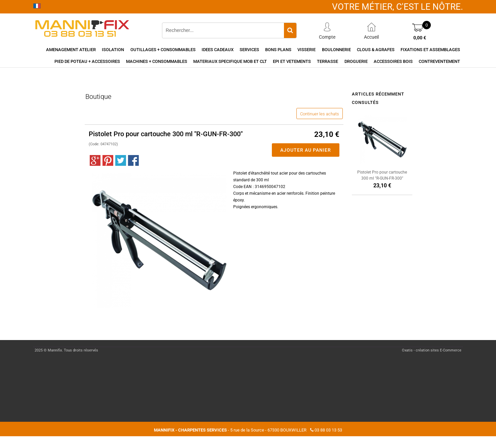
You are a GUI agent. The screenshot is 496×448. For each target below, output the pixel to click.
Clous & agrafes (376, 50)
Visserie (306, 50)
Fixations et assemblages (430, 50)
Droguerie (356, 61)
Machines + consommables (157, 61)
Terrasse (327, 61)
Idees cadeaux (218, 50)
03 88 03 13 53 (328, 430)
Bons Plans (278, 50)
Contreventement (439, 61)
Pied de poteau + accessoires (87, 61)
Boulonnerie (336, 50)
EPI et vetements (292, 61)
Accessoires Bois (393, 61)
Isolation (113, 50)
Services (249, 50)
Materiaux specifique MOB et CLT (230, 61)
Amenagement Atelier (71, 50)
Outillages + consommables (163, 50)
